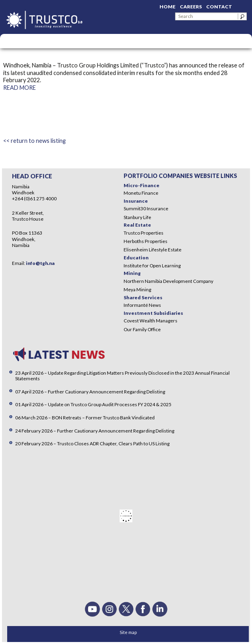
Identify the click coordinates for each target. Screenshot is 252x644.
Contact (219, 7)
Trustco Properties (144, 233)
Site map (128, 632)
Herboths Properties (146, 241)
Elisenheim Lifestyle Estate (153, 250)
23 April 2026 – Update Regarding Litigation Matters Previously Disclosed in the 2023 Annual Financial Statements (122, 376)
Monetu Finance (141, 193)
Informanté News (142, 305)
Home (167, 7)
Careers (191, 7)
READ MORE (20, 88)
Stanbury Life (137, 217)
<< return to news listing (34, 141)
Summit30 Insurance (146, 208)
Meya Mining (137, 289)
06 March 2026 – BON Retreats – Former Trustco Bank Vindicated (85, 418)
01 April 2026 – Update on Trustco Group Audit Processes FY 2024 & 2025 (93, 404)
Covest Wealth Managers (151, 321)
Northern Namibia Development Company (168, 281)
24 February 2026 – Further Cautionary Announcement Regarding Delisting (95, 431)
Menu (10, 41)
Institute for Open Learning (152, 266)
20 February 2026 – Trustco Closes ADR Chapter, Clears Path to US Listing (92, 443)
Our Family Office (142, 329)
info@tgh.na (40, 263)
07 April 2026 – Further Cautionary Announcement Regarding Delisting (90, 392)
